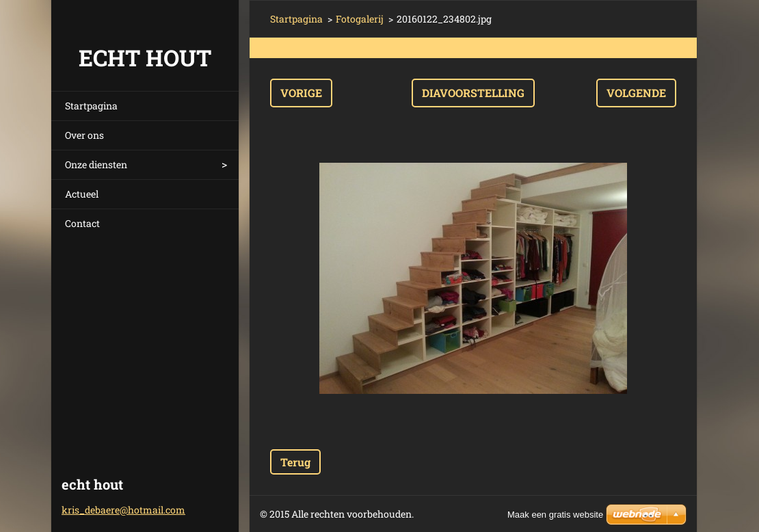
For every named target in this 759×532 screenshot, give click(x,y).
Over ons (84, 135)
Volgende (636, 93)
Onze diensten (96, 164)
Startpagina (91, 106)
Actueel (82, 194)
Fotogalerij (360, 19)
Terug (295, 462)
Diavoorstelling (473, 93)
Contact (82, 223)
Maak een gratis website (555, 515)
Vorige (301, 93)
